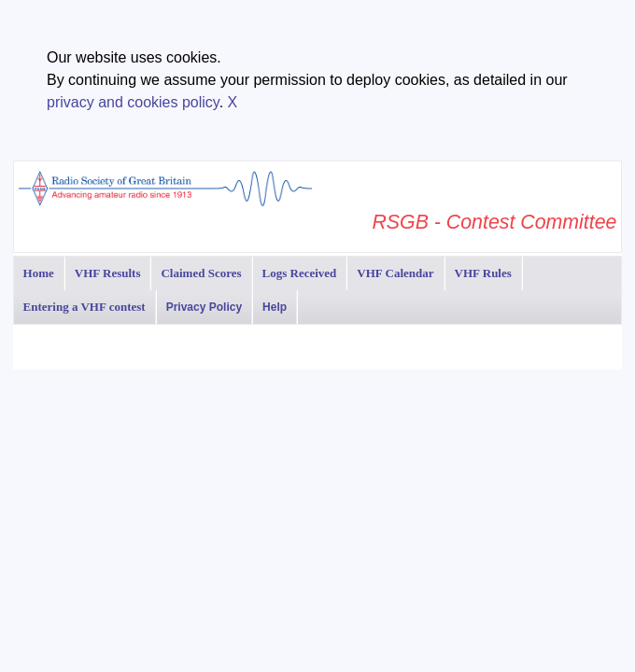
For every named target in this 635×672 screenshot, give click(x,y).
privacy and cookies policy (133, 102)
